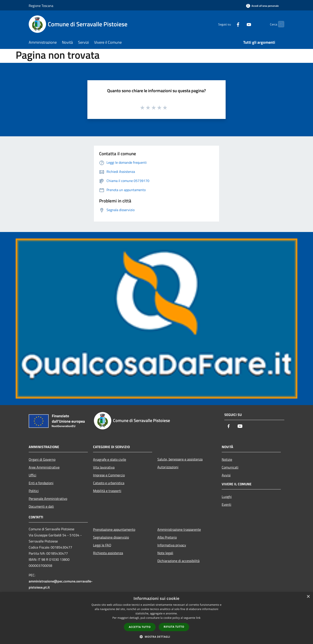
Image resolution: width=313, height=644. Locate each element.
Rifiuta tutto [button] (174, 627)
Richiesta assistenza (108, 553)
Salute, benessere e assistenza (180, 459)
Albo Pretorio (167, 537)
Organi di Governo (42, 459)
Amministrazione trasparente (179, 529)
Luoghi (227, 497)
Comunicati (230, 467)
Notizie (227, 459)
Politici (34, 491)
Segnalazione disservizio (111, 537)
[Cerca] (279, 24)
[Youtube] (240, 24)
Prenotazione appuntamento (114, 529)
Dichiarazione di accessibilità (178, 561)
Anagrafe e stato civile (110, 459)
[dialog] (156, 618)
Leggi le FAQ (102, 545)
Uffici (32, 475)
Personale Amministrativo (48, 499)
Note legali (165, 553)
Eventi (226, 504)
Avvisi (226, 475)
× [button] (308, 597)
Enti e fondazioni (41, 483)
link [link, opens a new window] (198, 618)
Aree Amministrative (44, 467)
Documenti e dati (41, 506)
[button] (156, 637)
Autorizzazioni (168, 467)
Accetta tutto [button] (140, 627)
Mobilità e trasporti (107, 491)
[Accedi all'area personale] (262, 6)
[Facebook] (230, 24)
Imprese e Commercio (109, 475)
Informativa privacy (172, 545)
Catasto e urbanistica (109, 483)
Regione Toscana (41, 6)
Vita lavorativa (104, 467)
